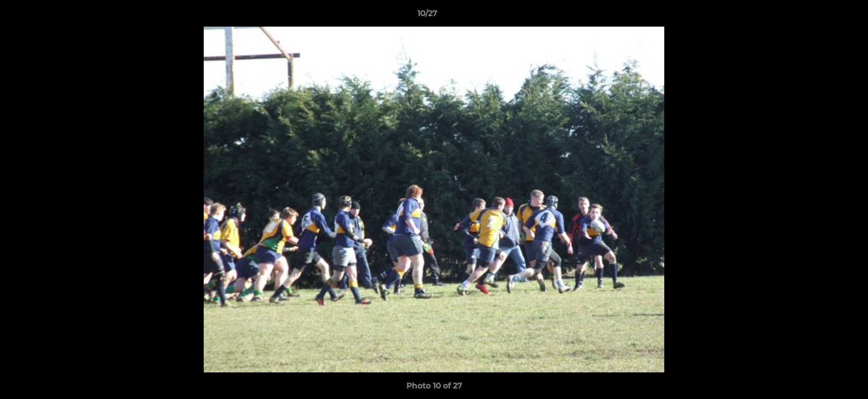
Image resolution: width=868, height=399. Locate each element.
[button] (821, 16)
